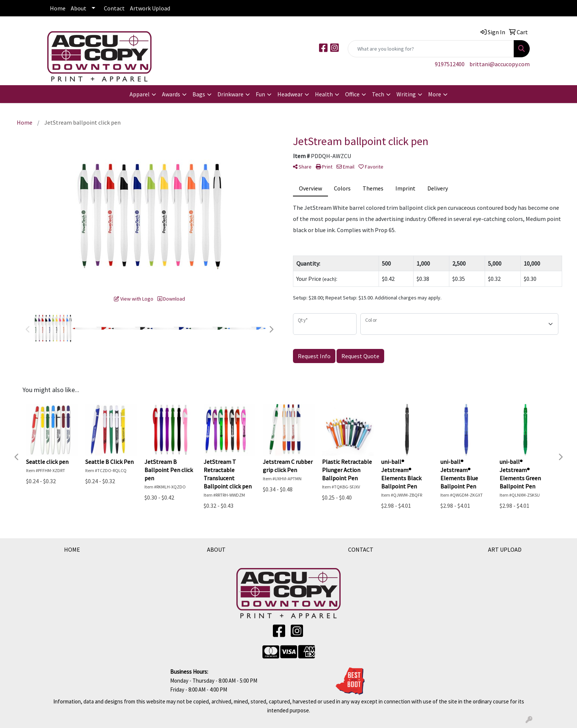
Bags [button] (199, 94)
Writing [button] (406, 94)
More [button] (435, 94)
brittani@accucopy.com (500, 64)
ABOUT (216, 549)
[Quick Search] (431, 49)
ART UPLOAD (505, 549)
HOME (72, 549)
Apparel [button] (140, 94)
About (79, 8)
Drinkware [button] (230, 94)
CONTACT (361, 549)
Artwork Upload (150, 8)
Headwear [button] (290, 94)
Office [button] (352, 94)
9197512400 (450, 64)
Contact (114, 8)
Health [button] (324, 94)
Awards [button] (171, 94)
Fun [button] (260, 94)
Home (58, 8)
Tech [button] (378, 94)
